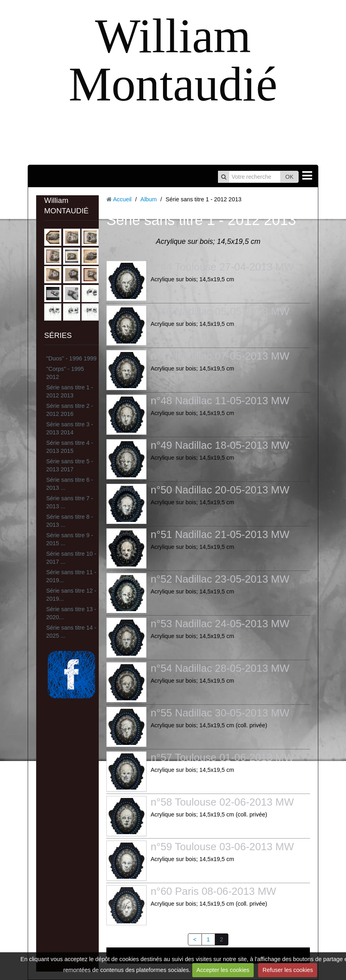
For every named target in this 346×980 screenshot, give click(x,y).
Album (149, 199)
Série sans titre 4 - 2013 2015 (70, 447)
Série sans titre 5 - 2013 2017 (70, 465)
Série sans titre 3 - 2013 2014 (70, 428)
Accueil (122, 199)
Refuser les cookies (288, 970)
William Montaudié (173, 60)
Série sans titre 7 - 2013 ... (70, 502)
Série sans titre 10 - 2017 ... (71, 558)
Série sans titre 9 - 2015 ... (70, 539)
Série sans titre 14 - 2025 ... (71, 632)
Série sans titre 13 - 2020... (71, 613)
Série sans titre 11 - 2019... (71, 576)
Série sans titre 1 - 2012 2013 (70, 391)
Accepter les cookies (223, 970)
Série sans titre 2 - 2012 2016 (70, 410)
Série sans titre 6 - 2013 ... (70, 484)
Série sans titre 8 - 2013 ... (70, 521)
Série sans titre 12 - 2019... (71, 595)
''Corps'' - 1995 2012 (65, 373)
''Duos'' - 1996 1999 (71, 358)
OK (289, 177)
